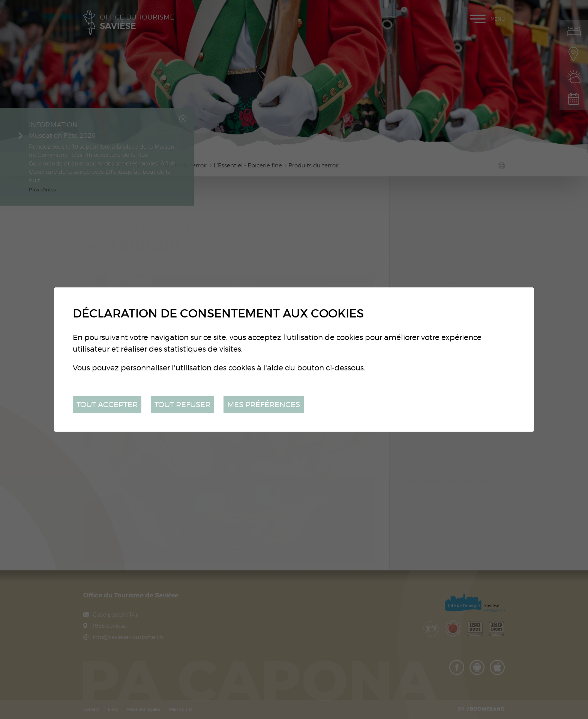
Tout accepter (107, 404)
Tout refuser (182, 404)
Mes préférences (264, 404)
